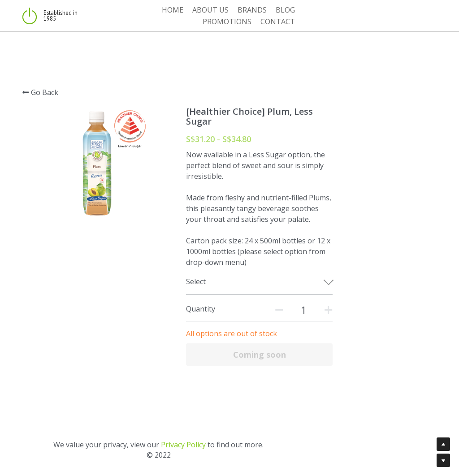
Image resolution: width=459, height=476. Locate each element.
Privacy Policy (255, 424)
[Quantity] (354, 289)
